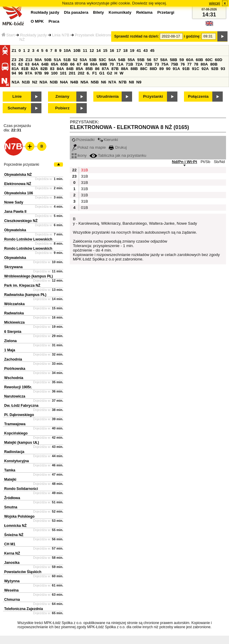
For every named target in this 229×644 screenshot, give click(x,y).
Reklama (144, 12)
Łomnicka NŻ (15, 526)
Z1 (14, 51)
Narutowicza (15, 396)
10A (67, 51)
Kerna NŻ (12, 553)
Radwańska (14, 313)
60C (209, 60)
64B (45, 64)
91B (186, 69)
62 (21, 64)
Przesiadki (83, 140)
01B (84, 208)
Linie (17, 96)
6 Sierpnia (13, 332)
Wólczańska (14, 304)
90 (168, 69)
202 (81, 73)
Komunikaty (120, 12)
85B (89, 69)
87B (115, 69)
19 (132, 51)
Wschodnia (14, 378)
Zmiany (62, 96)
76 (183, 64)
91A (176, 69)
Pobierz (62, 108)
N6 (104, 82)
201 (72, 73)
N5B (95, 82)
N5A (85, 82)
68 (86, 64)
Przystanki (153, 96)
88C (144, 69)
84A (60, 69)
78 (196, 64)
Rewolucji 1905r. (18, 387)
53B (93, 60)
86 (97, 69)
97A (29, 73)
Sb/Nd (219, 162)
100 (54, 73)
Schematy (17, 108)
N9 (139, 82)
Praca (54, 21)
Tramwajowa (15, 424)
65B (64, 64)
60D (219, 60)
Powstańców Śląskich (23, 572)
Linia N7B (61, 35)
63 (27, 64)
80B (214, 64)
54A (112, 60)
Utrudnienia (108, 96)
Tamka (10, 470)
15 (105, 51)
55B (141, 60)
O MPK (37, 21)
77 (189, 64)
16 (112, 51)
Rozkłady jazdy (33, 35)
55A (131, 60)
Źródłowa (12, 498)
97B (38, 73)
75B (174, 64)
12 (92, 51)
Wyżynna (12, 581)
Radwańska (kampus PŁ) (25, 295)
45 (152, 51)
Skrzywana (13, 267)
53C (103, 60)
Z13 (29, 60)
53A (83, 60)
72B (148, 64)
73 (157, 64)
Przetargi (166, 12)
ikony (79, 155)
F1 (95, 73)
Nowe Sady (14, 202)
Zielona (10, 341)
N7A (113, 82)
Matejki (10, 479)
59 (182, 60)
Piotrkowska (15, 369)
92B (215, 69)
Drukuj (118, 147)
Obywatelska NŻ (18, 175)
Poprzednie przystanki (21, 165)
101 (63, 73)
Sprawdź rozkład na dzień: (137, 36)
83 (52, 69)
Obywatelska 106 (19, 193)
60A (190, 60)
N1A (16, 82)
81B (25, 69)
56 (149, 60)
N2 (35, 82)
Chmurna (12, 600)
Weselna (11, 590)
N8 (131, 82)
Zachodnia (13, 359)
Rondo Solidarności (21, 489)
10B (77, 51)
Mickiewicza (14, 322)
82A (34, 69)
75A (165, 64)
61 (14, 64)
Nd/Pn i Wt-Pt (185, 162)
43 (146, 51)
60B (199, 60)
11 (85, 51)
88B (134, 69)
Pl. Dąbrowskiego (19, 415)
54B (122, 60)
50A (38, 60)
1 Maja (10, 350)
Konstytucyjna (17, 461)
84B (70, 69)
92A (205, 69)
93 (223, 69)
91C (196, 69)
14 (99, 51)
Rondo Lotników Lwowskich (28, 239)
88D (153, 69)
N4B (74, 82)
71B (129, 64)
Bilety (98, 12)
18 (125, 51)
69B (103, 64)
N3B (54, 82)
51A (58, 60)
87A (105, 69)
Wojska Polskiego (19, 516)
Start (8, 35)
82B (44, 69)
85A (79, 69)
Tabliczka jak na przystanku (118, 155)
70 (112, 64)
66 (72, 64)
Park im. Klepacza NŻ (22, 285)
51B (67, 60)
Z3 (14, 60)
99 (46, 73)
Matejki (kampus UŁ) (22, 443)
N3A (44, 82)
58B (174, 60)
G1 (102, 73)
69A (94, 64)
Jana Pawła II (15, 212)
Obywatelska (15, 230)
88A (125, 69)
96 (21, 73)
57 (156, 60)
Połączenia (198, 96)
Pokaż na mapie (89, 147)
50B (48, 60)
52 (75, 60)
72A (139, 64)
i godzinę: (192, 36)
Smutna (11, 507)
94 (14, 73)
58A (164, 60)
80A (204, 64)
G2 (109, 73)
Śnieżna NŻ (14, 535)
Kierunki (108, 140)
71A (120, 64)
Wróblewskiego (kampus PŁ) (28, 276)
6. (88, 73)
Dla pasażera (76, 12)
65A (55, 64)
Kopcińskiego (16, 433)
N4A (64, 82)
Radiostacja (14, 452)
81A (15, 69)
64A (35, 64)
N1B (26, 82)
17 (119, 51)
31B (84, 170)
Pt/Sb (206, 162)
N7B (123, 82)
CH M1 (10, 544)
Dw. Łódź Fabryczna (21, 406)
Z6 (21, 60)
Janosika (12, 563)
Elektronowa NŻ (18, 184)
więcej (215, 3)
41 (139, 51)
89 (161, 69)
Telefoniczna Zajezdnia (24, 609)
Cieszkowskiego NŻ (21, 221)
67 (79, 64)
